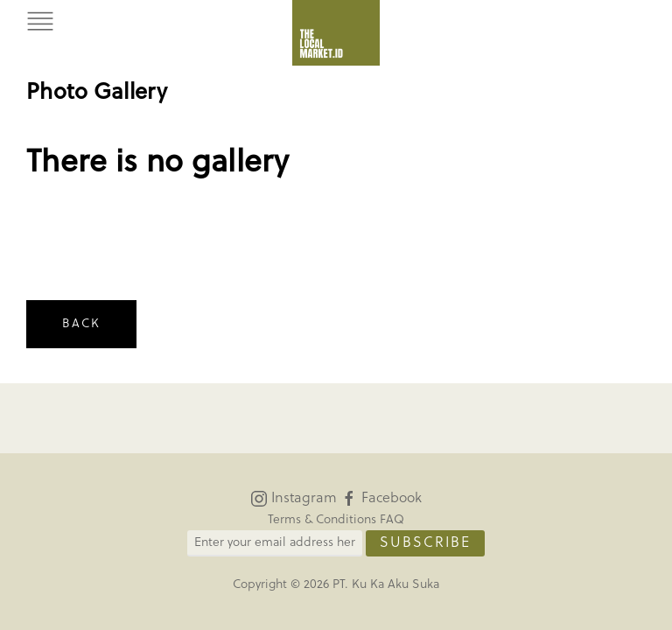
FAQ (392, 520)
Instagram (294, 499)
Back (81, 324)
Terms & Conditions (322, 520)
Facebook (381, 499)
